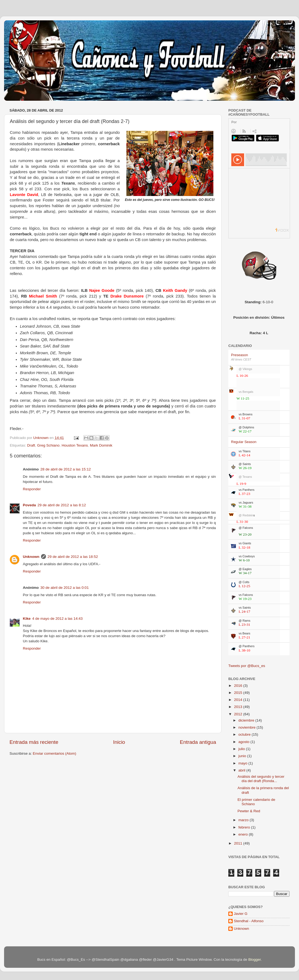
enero (244, 834)
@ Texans (245, 477)
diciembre (247, 720)
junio (243, 756)
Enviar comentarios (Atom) (55, 753)
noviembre (247, 727)
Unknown (31, 557)
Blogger (254, 960)
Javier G (241, 914)
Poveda (29, 505)
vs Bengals (246, 392)
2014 (239, 700)
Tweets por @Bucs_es (247, 666)
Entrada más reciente (34, 742)
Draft (31, 445)
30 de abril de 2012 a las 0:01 (65, 588)
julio (242, 749)
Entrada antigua (198, 742)
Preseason (239, 355)
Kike (27, 619)
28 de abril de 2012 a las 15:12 (66, 469)
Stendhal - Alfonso (249, 921)
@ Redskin (247, 515)
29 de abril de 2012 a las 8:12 (62, 505)
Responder (32, 489)
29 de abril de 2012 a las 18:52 (73, 557)
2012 (239, 714)
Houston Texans (75, 445)
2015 (239, 693)
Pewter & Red (249, 811)
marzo (244, 820)
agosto (244, 742)
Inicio (119, 742)
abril (242, 770)
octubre (245, 734)
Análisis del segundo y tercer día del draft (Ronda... (261, 779)
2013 (239, 707)
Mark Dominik (101, 445)
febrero (245, 827)
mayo (243, 763)
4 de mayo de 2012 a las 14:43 (57, 619)
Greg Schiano (49, 445)
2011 (239, 843)
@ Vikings (245, 369)
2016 (239, 686)
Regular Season (244, 442)
